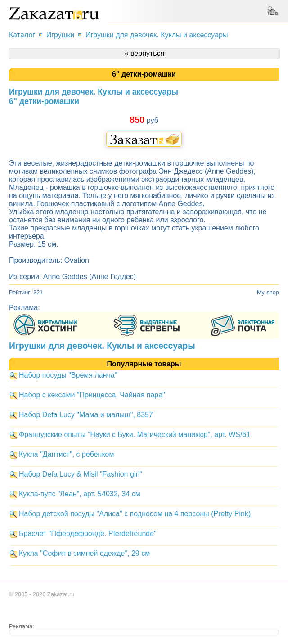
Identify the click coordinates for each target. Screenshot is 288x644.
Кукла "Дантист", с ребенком (66, 454)
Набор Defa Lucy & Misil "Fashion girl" (81, 474)
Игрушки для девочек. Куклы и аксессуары (157, 35)
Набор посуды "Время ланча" (68, 375)
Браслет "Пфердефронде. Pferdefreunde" (88, 534)
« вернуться (145, 53)
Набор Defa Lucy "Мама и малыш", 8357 (86, 415)
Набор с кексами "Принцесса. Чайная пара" (92, 395)
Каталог (22, 35)
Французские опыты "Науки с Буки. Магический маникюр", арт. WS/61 (135, 435)
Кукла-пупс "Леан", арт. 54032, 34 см (80, 494)
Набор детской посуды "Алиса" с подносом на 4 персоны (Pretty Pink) (135, 514)
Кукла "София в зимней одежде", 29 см (84, 553)
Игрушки (61, 35)
